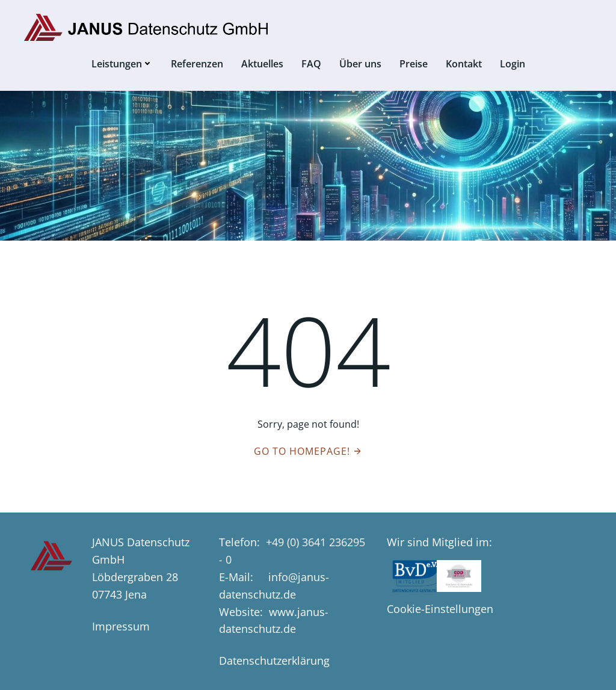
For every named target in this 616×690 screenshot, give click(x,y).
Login (513, 64)
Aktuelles (262, 64)
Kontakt (464, 64)
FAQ (311, 64)
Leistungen (122, 64)
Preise (414, 64)
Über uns (360, 64)
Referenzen (197, 64)
